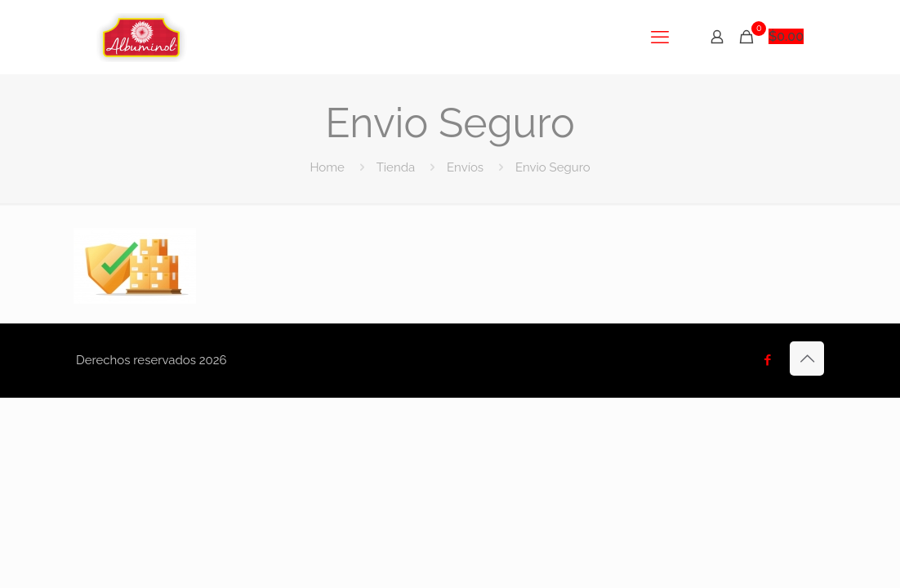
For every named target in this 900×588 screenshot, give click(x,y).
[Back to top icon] (807, 359)
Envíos (465, 167)
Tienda (396, 167)
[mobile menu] (660, 37)
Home (327, 167)
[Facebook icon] (767, 360)
